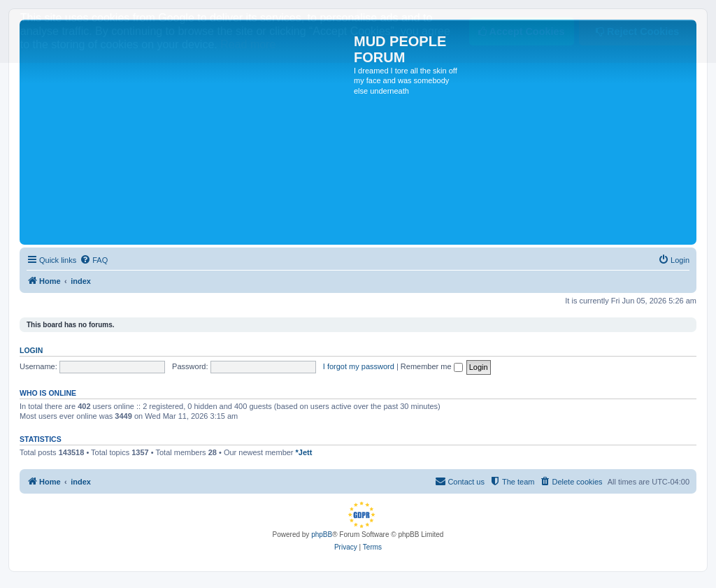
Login (31, 350)
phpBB (322, 535)
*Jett (304, 452)
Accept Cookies (521, 31)
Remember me (432, 366)
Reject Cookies (637, 31)
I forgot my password (359, 366)
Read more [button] (248, 44)
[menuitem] (94, 260)
